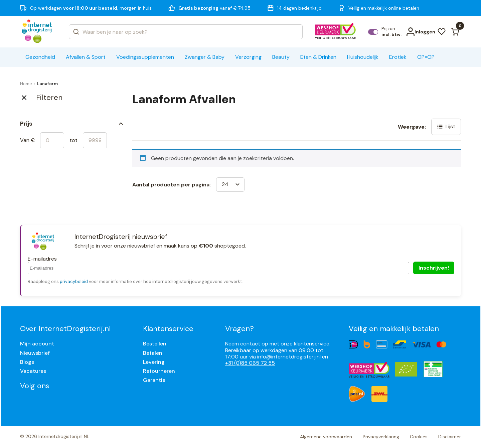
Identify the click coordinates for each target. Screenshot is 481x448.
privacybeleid (74, 281)
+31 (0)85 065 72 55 (250, 363)
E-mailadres (42, 259)
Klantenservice (168, 329)
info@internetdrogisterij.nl (290, 357)
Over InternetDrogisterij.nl (65, 329)
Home (26, 84)
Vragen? (239, 329)
